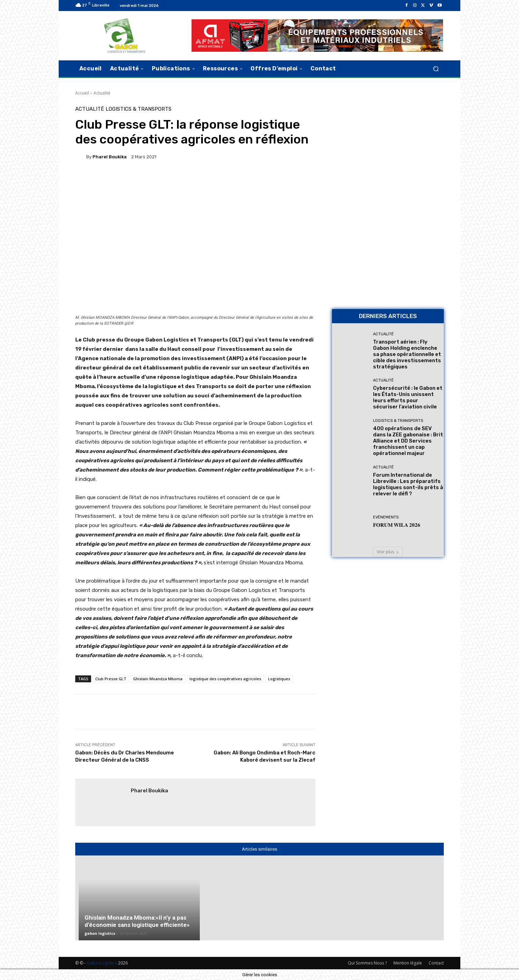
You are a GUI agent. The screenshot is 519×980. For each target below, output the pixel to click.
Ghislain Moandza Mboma (158, 679)
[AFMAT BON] (388, 255)
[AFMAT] (317, 36)
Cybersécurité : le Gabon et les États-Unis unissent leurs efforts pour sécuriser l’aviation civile (408, 397)
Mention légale (408, 963)
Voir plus (388, 552)
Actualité (102, 93)
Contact (436, 963)
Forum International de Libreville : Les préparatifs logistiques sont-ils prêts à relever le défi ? (408, 484)
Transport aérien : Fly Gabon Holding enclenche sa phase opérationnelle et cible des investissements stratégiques (407, 354)
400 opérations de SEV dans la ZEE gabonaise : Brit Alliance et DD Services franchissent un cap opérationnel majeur (408, 441)
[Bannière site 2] (388, 155)
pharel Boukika (110, 157)
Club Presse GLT (111, 679)
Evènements (386, 517)
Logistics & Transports (139, 109)
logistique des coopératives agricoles (225, 679)
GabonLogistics (102, 963)
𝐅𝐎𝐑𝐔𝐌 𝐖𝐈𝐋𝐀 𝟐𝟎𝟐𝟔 (397, 525)
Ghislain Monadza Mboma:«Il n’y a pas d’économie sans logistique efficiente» (137, 921)
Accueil (82, 93)
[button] (436, 68)
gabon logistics (100, 933)
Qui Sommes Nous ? (367, 963)
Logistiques (279, 679)
